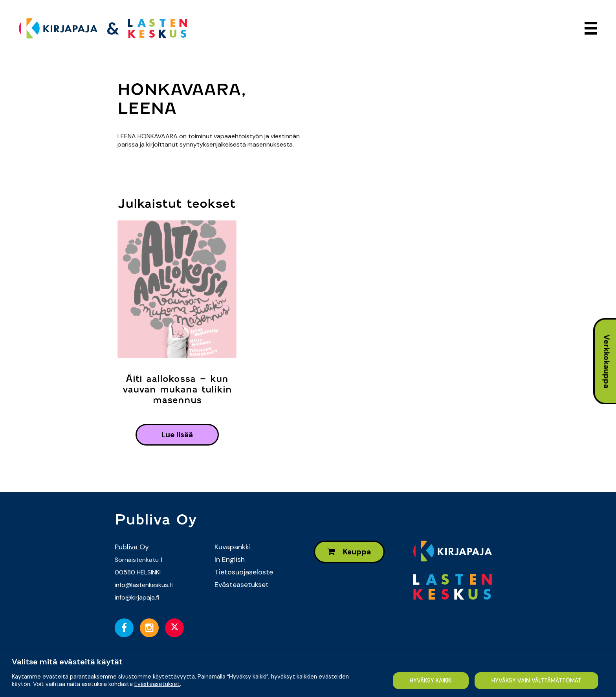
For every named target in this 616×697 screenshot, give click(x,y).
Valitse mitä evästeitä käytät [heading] (67, 662)
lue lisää (177, 435)
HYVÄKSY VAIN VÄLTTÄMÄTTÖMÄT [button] (536, 680)
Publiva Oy (132, 547)
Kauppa (349, 552)
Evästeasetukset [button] (157, 684)
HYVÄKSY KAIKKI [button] (431, 680)
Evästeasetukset (242, 585)
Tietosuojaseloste (244, 572)
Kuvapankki (233, 547)
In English (230, 559)
